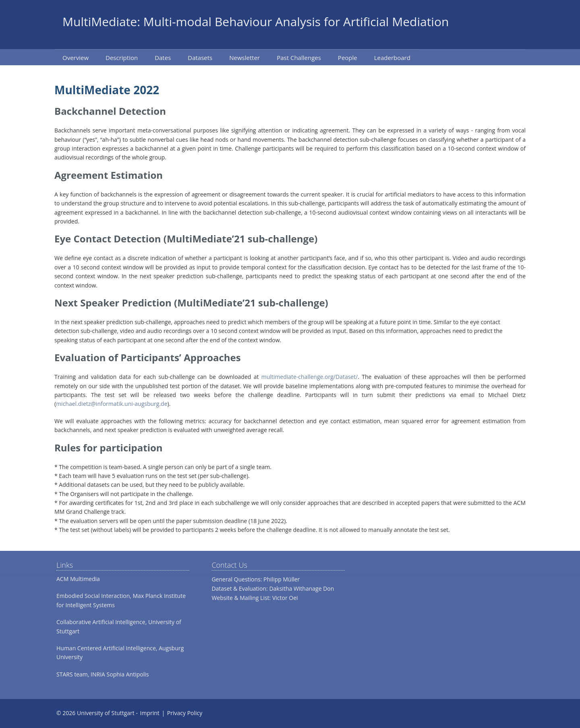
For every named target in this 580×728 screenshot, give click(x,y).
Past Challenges (299, 58)
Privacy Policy (185, 713)
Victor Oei (285, 598)
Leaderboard (392, 58)
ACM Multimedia (78, 579)
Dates (163, 58)
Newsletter (244, 58)
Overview (76, 58)
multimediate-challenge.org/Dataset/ (310, 377)
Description (122, 58)
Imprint (150, 713)
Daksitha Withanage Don (301, 588)
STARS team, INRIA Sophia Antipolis (103, 674)
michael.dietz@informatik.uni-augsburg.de (112, 404)
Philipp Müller (282, 579)
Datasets (200, 58)
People (348, 58)
